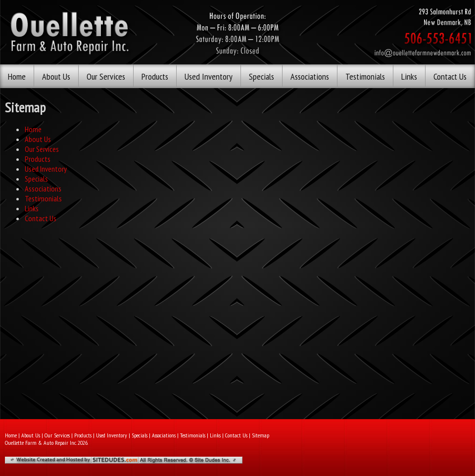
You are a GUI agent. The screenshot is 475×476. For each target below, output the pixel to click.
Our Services (106, 76)
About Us (56, 76)
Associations (310, 76)
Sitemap (261, 435)
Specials (261, 76)
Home (17, 76)
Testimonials (365, 76)
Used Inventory (209, 76)
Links (409, 76)
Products (155, 76)
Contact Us (450, 76)
